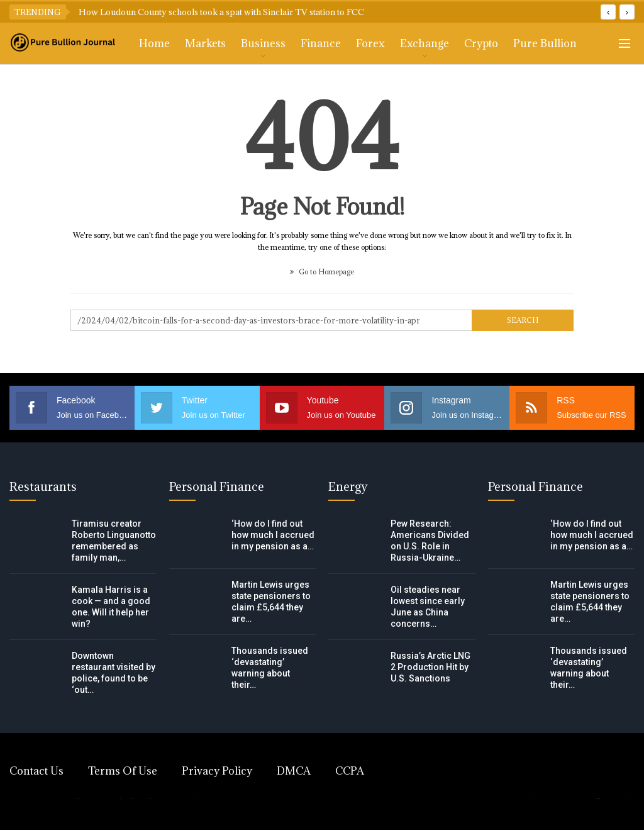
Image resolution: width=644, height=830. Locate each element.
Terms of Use (123, 771)
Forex (370, 43)
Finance (321, 43)
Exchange (425, 43)
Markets (205, 43)
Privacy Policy (217, 771)
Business (263, 43)
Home (154, 43)
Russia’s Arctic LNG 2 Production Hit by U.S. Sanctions (430, 667)
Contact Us (36, 771)
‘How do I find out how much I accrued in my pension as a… (273, 535)
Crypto (481, 43)
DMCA (294, 771)
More (527, 43)
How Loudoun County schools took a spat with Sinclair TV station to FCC (221, 12)
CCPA (350, 771)
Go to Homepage (322, 272)
